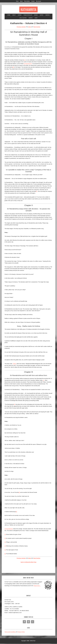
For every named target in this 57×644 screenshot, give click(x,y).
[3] (37, 192)
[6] (16, 512)
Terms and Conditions (10, 632)
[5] (19, 493)
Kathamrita (28, 10)
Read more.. (37, 586)
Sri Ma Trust (33, 641)
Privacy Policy (21, 632)
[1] (25, 60)
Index (30, 27)
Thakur (15, 364)
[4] (15, 405)
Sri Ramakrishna (28, 64)
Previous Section (21, 27)
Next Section (37, 27)
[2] (5, 539)
